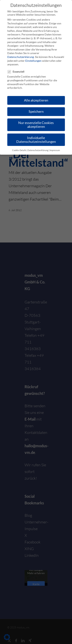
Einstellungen (33, 61)
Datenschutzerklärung (21, 57)
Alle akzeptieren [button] (36, 100)
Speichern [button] (36, 112)
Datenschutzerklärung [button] (38, 150)
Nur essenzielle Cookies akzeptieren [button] (36, 125)
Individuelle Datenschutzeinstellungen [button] (36, 140)
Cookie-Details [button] (19, 150)
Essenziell (17, 72)
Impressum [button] (55, 150)
